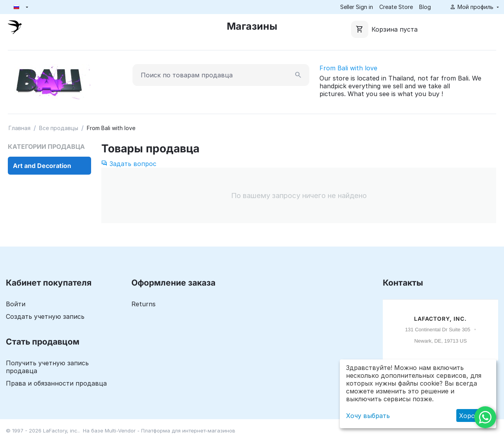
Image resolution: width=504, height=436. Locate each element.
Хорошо (472, 416)
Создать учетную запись (45, 316)
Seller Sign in (357, 7)
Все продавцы (59, 128)
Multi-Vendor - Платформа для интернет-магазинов (170, 431)
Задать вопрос (129, 164)
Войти (16, 304)
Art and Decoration (42, 166)
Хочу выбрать (368, 416)
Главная (20, 128)
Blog (425, 7)
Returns (143, 304)
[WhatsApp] (485, 417)
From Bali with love (348, 68)
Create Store (396, 7)
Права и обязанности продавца (56, 383)
